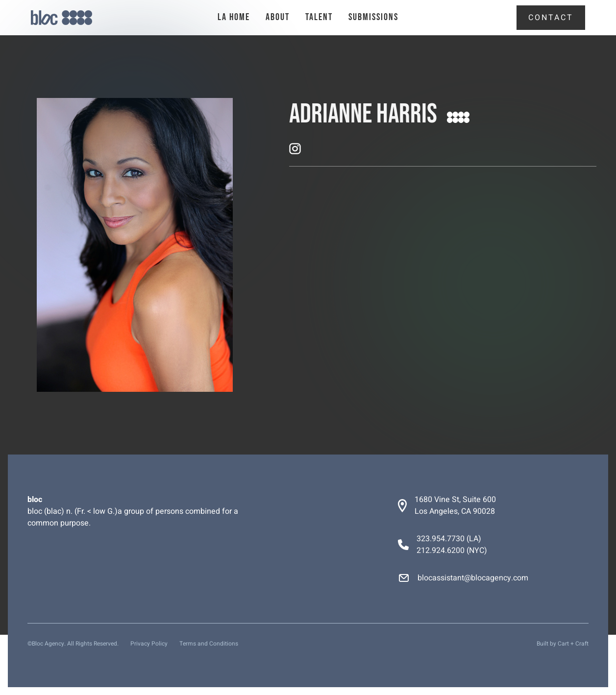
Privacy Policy (149, 644)
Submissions (373, 17)
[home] (76, 18)
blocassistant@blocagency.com (473, 578)
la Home (234, 17)
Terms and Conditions (209, 644)
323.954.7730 (441, 539)
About (278, 17)
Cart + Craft (573, 644)
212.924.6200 (441, 551)
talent (319, 17)
